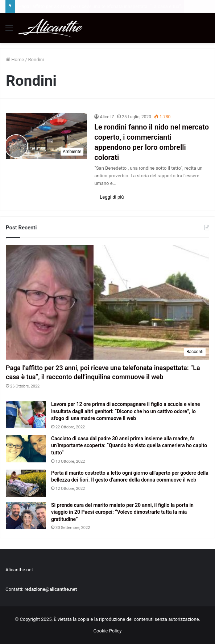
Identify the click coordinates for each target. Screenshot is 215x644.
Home (15, 60)
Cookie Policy (108, 631)
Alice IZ (107, 117)
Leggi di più (112, 197)
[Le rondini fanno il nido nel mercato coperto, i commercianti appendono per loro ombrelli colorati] (46, 136)
